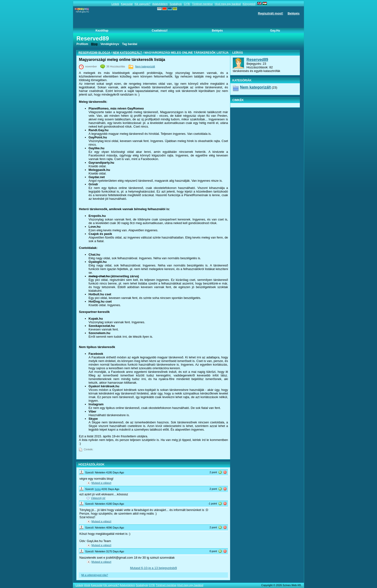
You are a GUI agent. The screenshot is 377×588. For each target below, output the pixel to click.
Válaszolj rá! (98, 498)
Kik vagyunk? (142, 4)
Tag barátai (130, 44)
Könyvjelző (249, 4)
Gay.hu (275, 31)
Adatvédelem (160, 4)
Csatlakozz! (160, 31)
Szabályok (176, 4)
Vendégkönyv (110, 44)
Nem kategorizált (127, 53)
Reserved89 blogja (94, 53)
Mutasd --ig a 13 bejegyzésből (154, 568)
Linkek (115, 4)
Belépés (294, 13)
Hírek (87, 585)
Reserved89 (257, 60)
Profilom (82, 44)
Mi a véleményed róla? (95, 575)
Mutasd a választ (101, 483)
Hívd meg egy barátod (228, 4)
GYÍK (187, 4)
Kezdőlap (102, 31)
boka (98, 489)
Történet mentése (202, 4)
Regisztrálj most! (271, 13)
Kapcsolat (127, 4)
